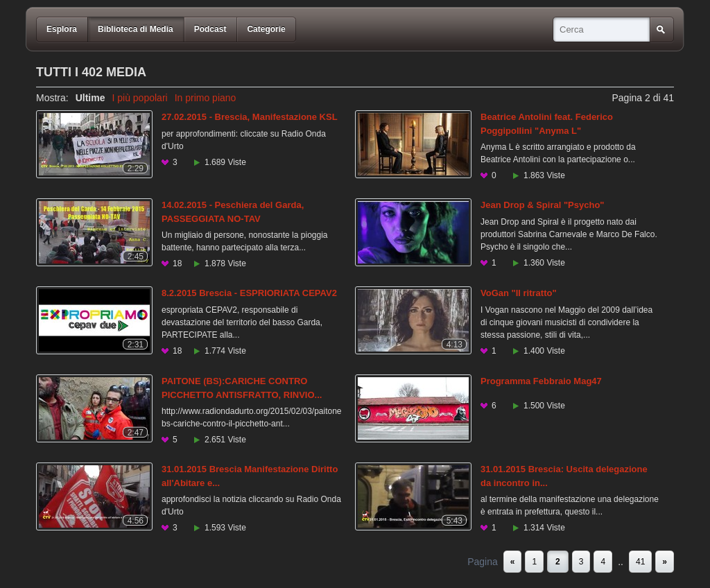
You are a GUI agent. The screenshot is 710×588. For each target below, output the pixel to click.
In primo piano (206, 98)
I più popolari (139, 98)
